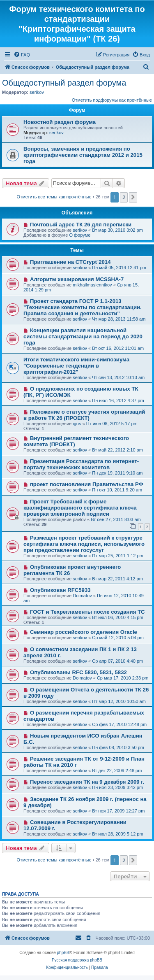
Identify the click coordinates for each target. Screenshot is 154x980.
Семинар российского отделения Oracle (84, 632)
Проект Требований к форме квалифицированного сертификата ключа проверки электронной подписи (80, 508)
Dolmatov (82, 596)
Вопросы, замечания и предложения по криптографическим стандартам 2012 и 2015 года (83, 155)
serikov (37, 92)
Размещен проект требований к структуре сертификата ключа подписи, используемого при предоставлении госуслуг (84, 544)
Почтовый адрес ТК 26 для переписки (81, 225)
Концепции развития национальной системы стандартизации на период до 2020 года (83, 336)
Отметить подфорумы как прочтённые (112, 100)
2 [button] (124, 197)
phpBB (63, 953)
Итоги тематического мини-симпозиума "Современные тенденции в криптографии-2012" (76, 366)
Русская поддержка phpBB (77, 960)
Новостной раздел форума (60, 122)
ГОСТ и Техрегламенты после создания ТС (87, 612)
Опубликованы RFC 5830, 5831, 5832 (78, 672)
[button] (133, 197)
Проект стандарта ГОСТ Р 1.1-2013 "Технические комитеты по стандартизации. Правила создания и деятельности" (83, 307)
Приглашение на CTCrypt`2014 (70, 262)
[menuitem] (22, 55)
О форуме (80, 235)
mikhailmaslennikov (92, 285)
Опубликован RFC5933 (60, 590)
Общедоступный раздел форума (64, 83)
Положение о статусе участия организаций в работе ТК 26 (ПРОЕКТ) (84, 415)
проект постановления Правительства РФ (87, 484)
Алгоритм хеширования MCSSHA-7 (77, 279)
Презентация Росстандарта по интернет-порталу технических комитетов (81, 464)
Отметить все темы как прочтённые (54, 197)
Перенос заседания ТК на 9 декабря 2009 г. (87, 782)
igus (77, 424)
